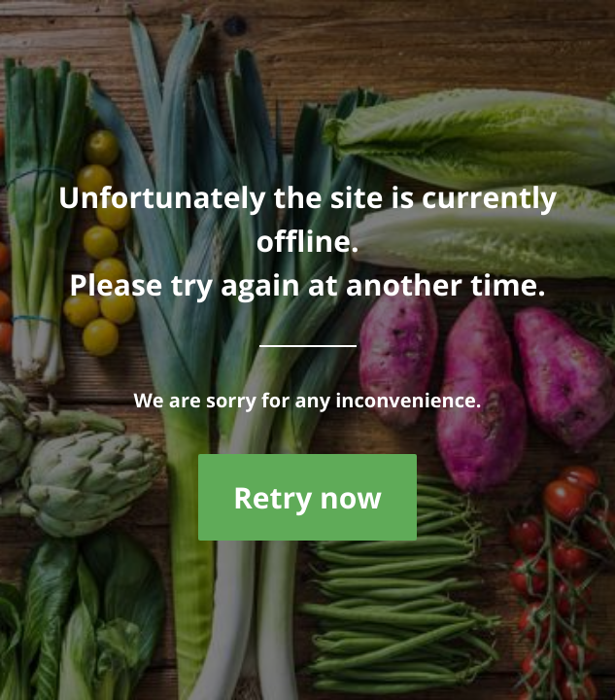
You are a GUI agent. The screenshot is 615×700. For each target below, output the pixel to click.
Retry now (307, 497)
